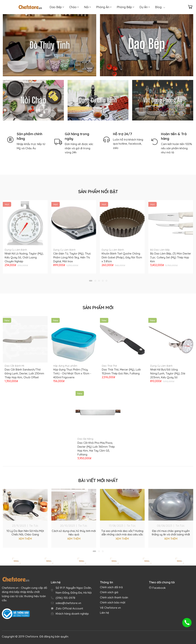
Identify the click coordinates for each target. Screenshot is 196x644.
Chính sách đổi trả (111, 587)
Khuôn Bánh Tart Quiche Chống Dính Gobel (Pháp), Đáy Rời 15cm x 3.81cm (122, 257)
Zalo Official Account (69, 608)
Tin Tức (34, 526)
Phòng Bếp (125, 7)
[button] (91, 281)
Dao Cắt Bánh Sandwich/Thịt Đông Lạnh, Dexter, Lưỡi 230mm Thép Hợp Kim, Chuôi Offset (24, 373)
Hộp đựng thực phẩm (65, 366)
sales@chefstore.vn (68, 603)
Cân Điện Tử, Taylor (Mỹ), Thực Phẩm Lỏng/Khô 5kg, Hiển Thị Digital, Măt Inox (72, 257)
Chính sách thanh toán (114, 597)
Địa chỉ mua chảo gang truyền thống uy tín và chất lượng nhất (171, 533)
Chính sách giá (109, 592)
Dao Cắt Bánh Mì (14, 366)
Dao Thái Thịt (109, 366)
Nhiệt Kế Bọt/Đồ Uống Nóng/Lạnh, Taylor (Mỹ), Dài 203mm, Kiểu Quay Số (168, 373)
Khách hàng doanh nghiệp (72, 614)
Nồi (87, 7)
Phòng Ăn (104, 7)
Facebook (159, 588)
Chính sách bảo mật (113, 602)
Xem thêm (25, 539)
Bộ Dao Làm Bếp (160, 250)
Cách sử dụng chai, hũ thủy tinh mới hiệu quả (74, 533)
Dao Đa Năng (85, 439)
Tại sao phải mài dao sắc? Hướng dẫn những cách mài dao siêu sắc (122, 533)
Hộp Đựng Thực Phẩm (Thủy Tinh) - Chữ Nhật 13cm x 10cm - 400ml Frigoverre (72, 373)
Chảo (74, 7)
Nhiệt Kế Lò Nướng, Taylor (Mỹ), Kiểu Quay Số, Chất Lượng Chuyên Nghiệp (24, 257)
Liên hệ (105, 613)
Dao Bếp (57, 7)
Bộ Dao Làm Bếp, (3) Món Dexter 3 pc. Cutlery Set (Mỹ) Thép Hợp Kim (171, 257)
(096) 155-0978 (65, 598)
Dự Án (145, 7)
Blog (160, 7)
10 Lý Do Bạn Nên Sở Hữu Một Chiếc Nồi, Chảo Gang (25, 533)
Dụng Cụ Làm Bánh (16, 250)
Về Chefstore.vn (110, 608)
